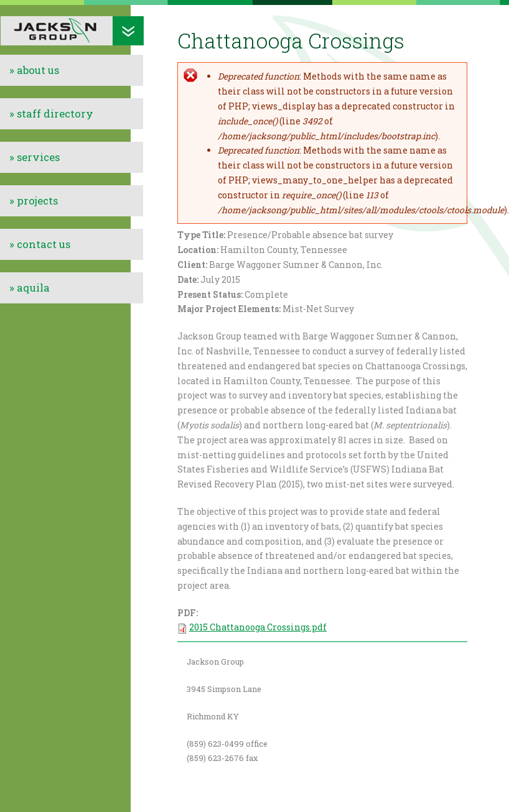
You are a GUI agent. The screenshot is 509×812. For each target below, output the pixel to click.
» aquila (30, 288)
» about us (34, 70)
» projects (34, 201)
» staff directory (51, 113)
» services (35, 157)
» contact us (40, 244)
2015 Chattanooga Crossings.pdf (258, 627)
